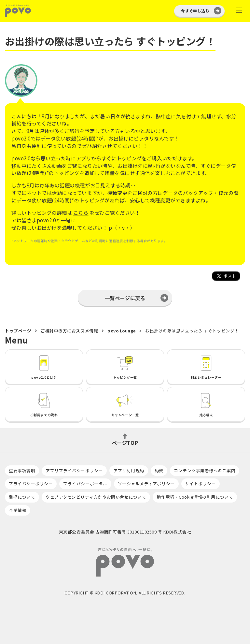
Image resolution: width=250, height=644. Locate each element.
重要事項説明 (22, 470)
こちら (81, 212)
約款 (159, 470)
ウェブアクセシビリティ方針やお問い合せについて (96, 497)
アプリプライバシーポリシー (74, 470)
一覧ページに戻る (125, 298)
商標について (22, 497)
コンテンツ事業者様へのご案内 (205, 470)
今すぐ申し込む (195, 11)
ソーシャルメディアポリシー (146, 483)
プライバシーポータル (85, 483)
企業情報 (18, 510)
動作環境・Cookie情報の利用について (195, 497)
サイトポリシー (201, 483)
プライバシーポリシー (31, 483)
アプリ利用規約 (129, 470)
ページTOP (125, 442)
